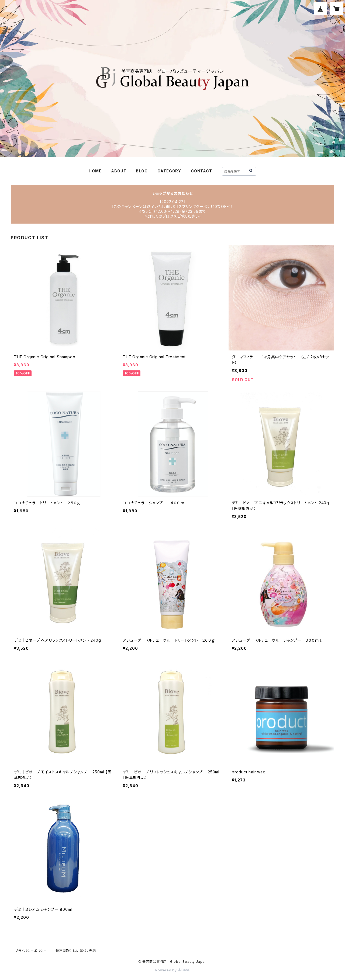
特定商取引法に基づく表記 (76, 951)
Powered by (172, 970)
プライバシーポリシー (31, 951)
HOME (95, 171)
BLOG (142, 171)
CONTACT (201, 171)
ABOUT (119, 171)
